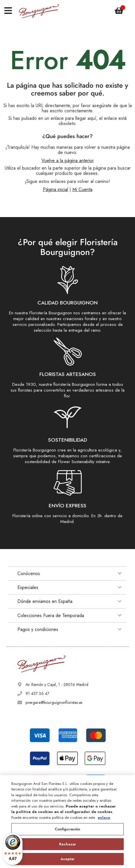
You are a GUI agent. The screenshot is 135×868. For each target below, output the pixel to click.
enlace (104, 817)
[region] (67, 822)
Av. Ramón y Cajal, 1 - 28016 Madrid (57, 685)
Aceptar (68, 859)
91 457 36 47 (37, 693)
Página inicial (55, 189)
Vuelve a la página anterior (68, 160)
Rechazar (67, 844)
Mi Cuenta (82, 189)
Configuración (68, 829)
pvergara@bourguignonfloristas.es (54, 702)
